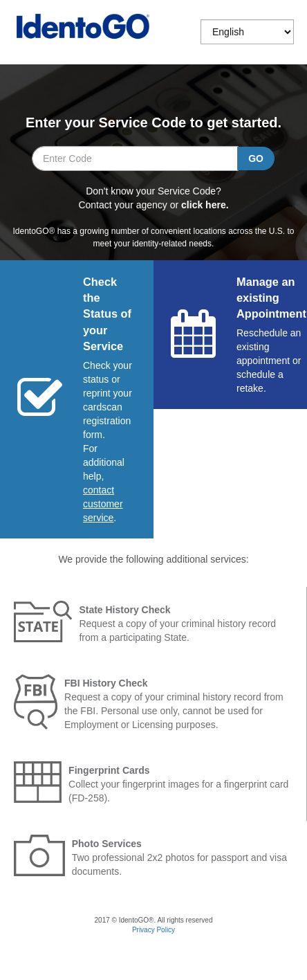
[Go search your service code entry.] (256, 158)
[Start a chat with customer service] (103, 504)
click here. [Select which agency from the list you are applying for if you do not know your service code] (205, 205)
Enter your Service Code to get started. (153, 122)
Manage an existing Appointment (271, 298)
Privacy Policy (153, 930)
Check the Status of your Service (107, 314)
